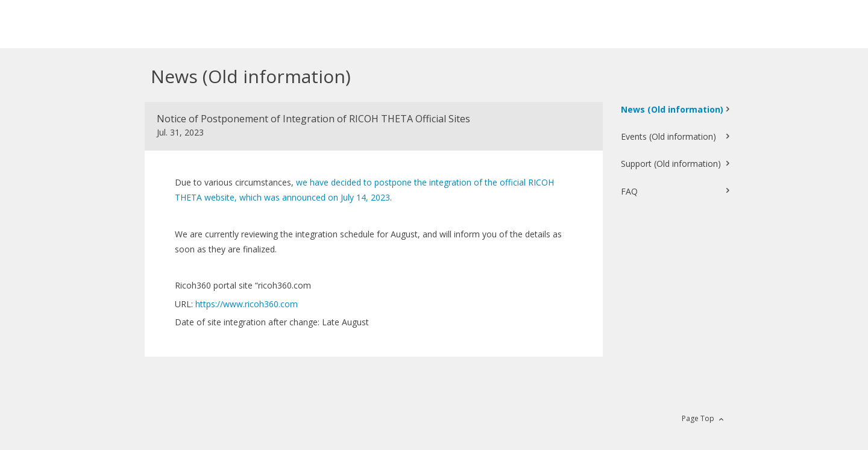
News (672, 109)
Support (671, 164)
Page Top (698, 418)
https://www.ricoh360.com (247, 304)
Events (668, 136)
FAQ (629, 191)
